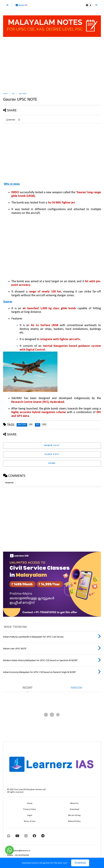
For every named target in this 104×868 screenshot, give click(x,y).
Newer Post (52, 446)
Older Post (52, 454)
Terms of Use (30, 821)
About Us (74, 803)
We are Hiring (74, 815)
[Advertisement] (52, 63)
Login (30, 815)
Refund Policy (74, 821)
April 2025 (23, 94)
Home (5, 94)
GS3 (13, 94)
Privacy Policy (30, 809)
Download (80, 863)
